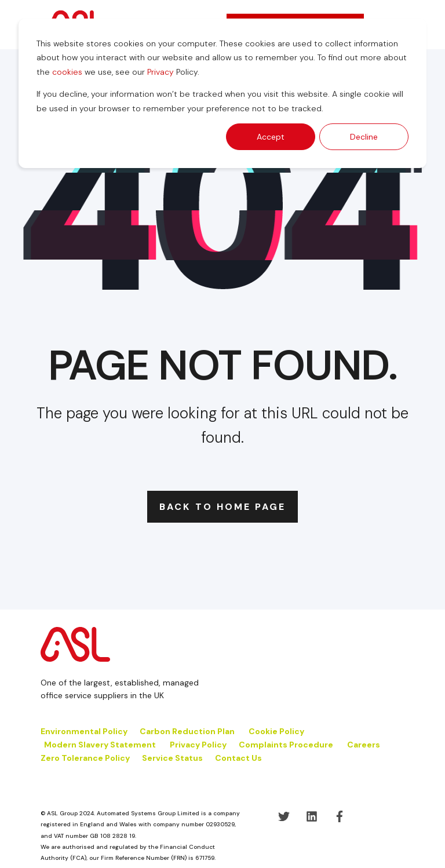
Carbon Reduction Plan (187, 731)
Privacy (161, 72)
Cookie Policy (277, 731)
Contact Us (238, 758)
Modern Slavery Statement (100, 745)
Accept (271, 137)
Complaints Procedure (286, 745)
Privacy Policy (198, 745)
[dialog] (222, 93)
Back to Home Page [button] (222, 507)
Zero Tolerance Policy (85, 758)
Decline (364, 137)
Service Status (172, 758)
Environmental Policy (84, 731)
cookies (67, 72)
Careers (364, 745)
